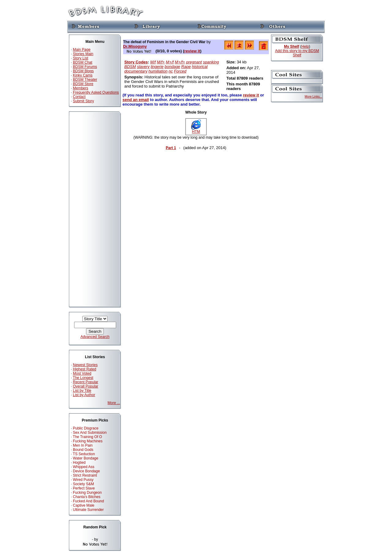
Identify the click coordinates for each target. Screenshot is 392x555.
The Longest (83, 378)
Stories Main (83, 54)
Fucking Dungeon (87, 493)
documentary (136, 71)
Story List (81, 58)
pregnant (194, 62)
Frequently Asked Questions (96, 92)
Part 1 (171, 148)
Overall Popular (86, 386)
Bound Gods (83, 450)
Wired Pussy (83, 480)
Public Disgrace (86, 428)
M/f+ (161, 62)
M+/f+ (180, 62)
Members (81, 88)
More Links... (313, 97)
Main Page (82, 50)
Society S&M (83, 484)
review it (192, 51)
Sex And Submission (90, 433)
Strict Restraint (85, 475)
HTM (196, 130)
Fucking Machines (88, 441)
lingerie (157, 67)
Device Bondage (86, 471)
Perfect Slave (84, 488)
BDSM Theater (85, 80)
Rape (186, 67)
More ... (114, 403)
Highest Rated (85, 369)
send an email (136, 100)
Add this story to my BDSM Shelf (297, 53)
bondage (173, 67)
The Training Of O (87, 437)
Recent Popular (86, 382)
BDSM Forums (85, 67)
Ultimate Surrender (88, 510)
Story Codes (136, 62)
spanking (211, 62)
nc (171, 71)
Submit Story (83, 101)
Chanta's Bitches (87, 497)
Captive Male (84, 505)
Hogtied (79, 463)
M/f (153, 62)
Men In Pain (83, 445)
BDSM (130, 67)
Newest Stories (85, 365)
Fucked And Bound (88, 501)
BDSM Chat (83, 62)
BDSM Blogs (83, 71)
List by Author (84, 395)
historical (200, 67)
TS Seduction (84, 454)
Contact (79, 97)
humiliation (158, 71)
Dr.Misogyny (135, 46)
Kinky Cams (83, 75)
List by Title (82, 391)
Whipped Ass (84, 467)
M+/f (170, 62)
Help (305, 47)
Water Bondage (86, 458)
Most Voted (82, 373)
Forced (180, 71)
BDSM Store (83, 84)
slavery (143, 67)
